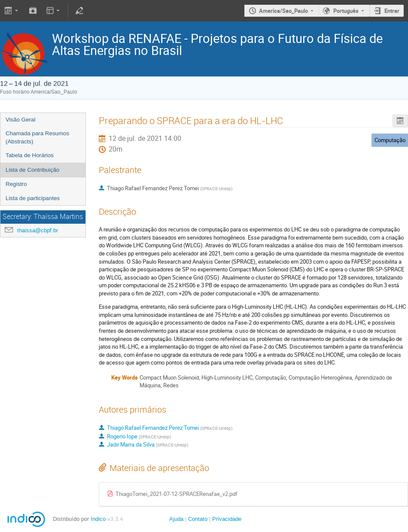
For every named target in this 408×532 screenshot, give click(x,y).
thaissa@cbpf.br (38, 230)
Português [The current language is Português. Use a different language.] (346, 11)
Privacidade (227, 519)
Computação (390, 140)
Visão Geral (20, 120)
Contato (198, 519)
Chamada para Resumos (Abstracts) (37, 137)
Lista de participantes (33, 198)
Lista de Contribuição (32, 170)
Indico (98, 519)
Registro (16, 184)
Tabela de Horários (30, 155)
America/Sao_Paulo (283, 11)
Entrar (392, 11)
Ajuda (176, 519)
